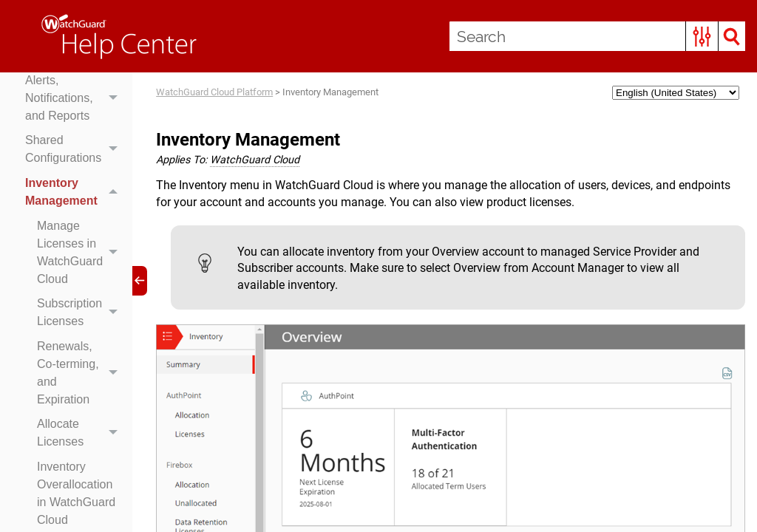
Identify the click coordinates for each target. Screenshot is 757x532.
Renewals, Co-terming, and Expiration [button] (81, 373)
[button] (702, 36)
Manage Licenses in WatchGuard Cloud (81, 253)
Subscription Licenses (81, 313)
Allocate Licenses (81, 434)
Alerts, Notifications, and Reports (75, 98)
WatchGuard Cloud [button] (255, 160)
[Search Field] (597, 36)
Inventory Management (75, 192)
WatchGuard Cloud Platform (214, 92)
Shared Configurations (75, 150)
